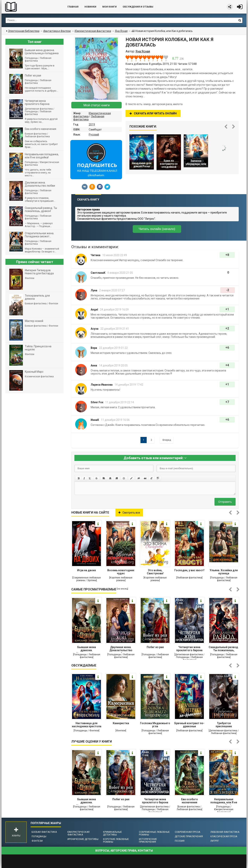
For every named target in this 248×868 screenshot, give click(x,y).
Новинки (90, 7)
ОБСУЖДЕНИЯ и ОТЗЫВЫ (138, 7)
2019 (92, 124)
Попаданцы (39, 836)
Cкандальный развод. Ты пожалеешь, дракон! (224, 649)
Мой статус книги (97, 105)
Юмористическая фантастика (78, 833)
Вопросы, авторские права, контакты (124, 851)
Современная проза (187, 832)
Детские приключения (189, 836)
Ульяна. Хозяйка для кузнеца (224, 572)
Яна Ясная (121, 31)
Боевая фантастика (44, 832)
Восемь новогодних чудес (121, 572)
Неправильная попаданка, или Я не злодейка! (224, 801)
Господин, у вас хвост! (189, 570)
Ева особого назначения (189, 801)
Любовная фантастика (225, 832)
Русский (94, 135)
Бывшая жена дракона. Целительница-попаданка (87, 649)
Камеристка (121, 723)
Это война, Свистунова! (155, 572)
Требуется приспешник (224, 725)
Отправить (225, 502)
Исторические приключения (148, 841)
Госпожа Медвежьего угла (155, 725)
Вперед (167, 440)
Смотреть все (129, 513)
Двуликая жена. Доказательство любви (121, 649)
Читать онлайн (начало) (157, 229)
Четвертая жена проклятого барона (189, 649)
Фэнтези (37, 841)
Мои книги (109, 7)
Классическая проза (224, 836)
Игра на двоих (87, 570)
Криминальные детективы (112, 833)
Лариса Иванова (102, 385)
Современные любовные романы (154, 833)
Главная (73, 7)
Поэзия (180, 841)
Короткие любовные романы (116, 841)
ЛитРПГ (215, 841)
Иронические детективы (83, 839)
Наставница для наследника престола (87, 725)
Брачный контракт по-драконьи (189, 725)
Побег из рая (155, 647)
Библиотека (31, 7)
